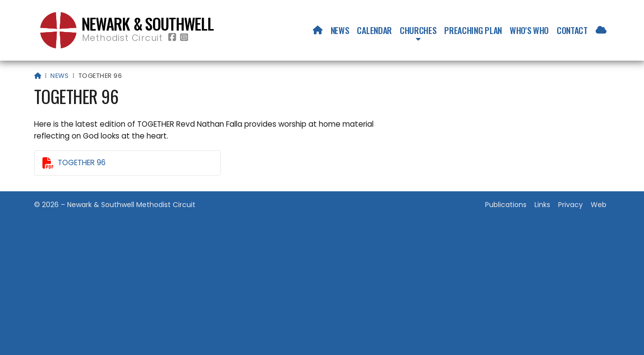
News (59, 76)
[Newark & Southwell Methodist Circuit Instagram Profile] (184, 38)
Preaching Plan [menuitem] (473, 30)
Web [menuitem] (599, 205)
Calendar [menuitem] (374, 30)
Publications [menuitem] (506, 205)
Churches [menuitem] (418, 30)
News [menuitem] (340, 30)
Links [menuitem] (542, 205)
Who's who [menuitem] (529, 30)
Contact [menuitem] (572, 30)
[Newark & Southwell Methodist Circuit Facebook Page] (172, 38)
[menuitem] (318, 30)
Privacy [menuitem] (570, 205)
